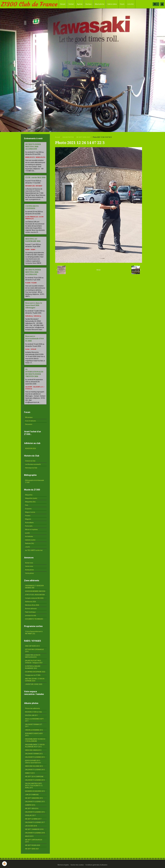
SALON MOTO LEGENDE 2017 (35, 822)
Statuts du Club (30, 461)
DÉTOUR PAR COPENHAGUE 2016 (35, 651)
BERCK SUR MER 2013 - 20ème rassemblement (33, 762)
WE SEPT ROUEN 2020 (33, 845)
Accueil (63, 4)
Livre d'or (131, 4)
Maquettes (29, 495)
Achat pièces (30, 570)
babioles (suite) (30, 540)
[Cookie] (4, 864)
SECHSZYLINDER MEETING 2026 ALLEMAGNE (33, 147)
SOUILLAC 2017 (30, 815)
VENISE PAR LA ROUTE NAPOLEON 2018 (33, 656)
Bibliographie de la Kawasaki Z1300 (35, 481)
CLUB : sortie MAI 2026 (35, 177)
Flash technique (30, 612)
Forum (122, 4)
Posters (28, 516)
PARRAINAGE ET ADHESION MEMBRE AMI (34, 587)
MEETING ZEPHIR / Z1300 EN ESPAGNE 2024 (35, 680)
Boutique (89, 4)
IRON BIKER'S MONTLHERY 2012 (34, 734)
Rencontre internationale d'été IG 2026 (35, 338)
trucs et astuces (31, 421)
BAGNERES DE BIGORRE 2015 (35, 791)
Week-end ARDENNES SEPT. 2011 (35, 720)
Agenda (80, 4)
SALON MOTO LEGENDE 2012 (35, 757)
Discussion (29, 424)
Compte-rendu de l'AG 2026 (34, 598)
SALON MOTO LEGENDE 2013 (35, 770)
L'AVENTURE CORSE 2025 (34, 684)
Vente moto (29, 566)
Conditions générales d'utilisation (96, 865)
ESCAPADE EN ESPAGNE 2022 (35, 672)
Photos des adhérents (33, 708)
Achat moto (29, 563)
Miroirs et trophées (31, 530)
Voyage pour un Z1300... (33, 675)
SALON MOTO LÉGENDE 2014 (35, 780)
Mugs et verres (30, 512)
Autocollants (29, 523)
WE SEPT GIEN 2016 (32, 809)
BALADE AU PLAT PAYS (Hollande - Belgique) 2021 (34, 662)
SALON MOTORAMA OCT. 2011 (34, 725)
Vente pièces (30, 573)
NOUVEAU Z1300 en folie (34, 712)
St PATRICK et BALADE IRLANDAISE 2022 (33, 667)
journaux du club (31, 615)
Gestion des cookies (77, 865)
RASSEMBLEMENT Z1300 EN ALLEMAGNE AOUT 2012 (35, 746)
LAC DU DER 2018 (31, 826)
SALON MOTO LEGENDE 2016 (35, 812)
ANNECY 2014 (30, 773)
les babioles (29, 536)
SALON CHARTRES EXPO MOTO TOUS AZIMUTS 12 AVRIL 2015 (34, 786)
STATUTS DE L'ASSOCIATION (35, 595)
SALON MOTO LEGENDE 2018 (35, 833)
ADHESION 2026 (31, 448)
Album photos (100, 4)
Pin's (27, 505)
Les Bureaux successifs (33, 464)
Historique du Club (31, 468)
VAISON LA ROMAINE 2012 (34, 730)
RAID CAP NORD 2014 (32, 646)
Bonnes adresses (31, 609)
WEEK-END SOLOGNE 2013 (34, 766)
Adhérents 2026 (31, 602)
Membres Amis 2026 (32, 605)
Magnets (28, 519)
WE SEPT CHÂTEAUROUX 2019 (34, 841)
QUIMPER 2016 (30, 805)
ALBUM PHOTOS (68, 137)
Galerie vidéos (112, 4)
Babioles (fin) (30, 543)
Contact (71, 4)
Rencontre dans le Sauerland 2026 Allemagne (34, 305)
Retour (99, 270)
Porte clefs (29, 526)
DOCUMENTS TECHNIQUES (34, 619)
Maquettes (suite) (31, 498)
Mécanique (29, 417)
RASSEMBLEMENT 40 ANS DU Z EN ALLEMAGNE (35, 740)
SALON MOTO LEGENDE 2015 (35, 802)
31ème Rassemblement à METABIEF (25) (34, 633)
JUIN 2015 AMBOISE (32, 795)
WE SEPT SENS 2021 (83, 137)
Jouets (27, 547)
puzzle (27, 533)
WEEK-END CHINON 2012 (33, 750)
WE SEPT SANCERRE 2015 (34, 798)
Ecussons (28, 509)
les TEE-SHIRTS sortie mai (34, 550)
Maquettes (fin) (30, 502)
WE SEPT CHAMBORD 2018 (34, 829)
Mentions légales (63, 865)
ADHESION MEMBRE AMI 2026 (35, 591)
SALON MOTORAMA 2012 (34, 754)
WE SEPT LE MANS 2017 (33, 819)
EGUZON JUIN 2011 (32, 715)
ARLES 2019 (29, 836)
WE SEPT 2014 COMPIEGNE (34, 777)
